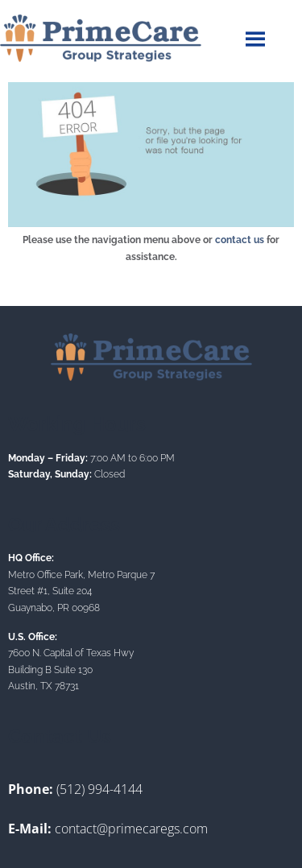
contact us (240, 240)
